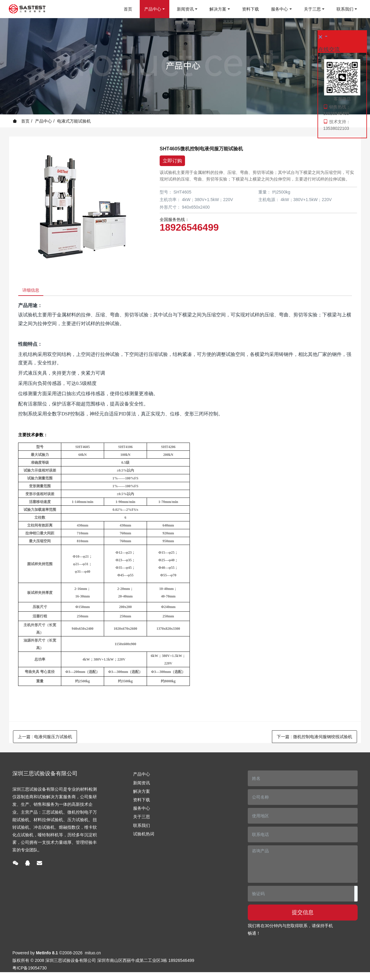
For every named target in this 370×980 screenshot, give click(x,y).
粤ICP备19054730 (30, 970)
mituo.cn (93, 955)
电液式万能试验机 (74, 121)
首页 (128, 9)
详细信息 (33, 291)
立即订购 (172, 161)
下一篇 (314, 739)
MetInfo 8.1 (47, 955)
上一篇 (45, 739)
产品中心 (43, 121)
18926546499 (189, 227)
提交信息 (303, 914)
